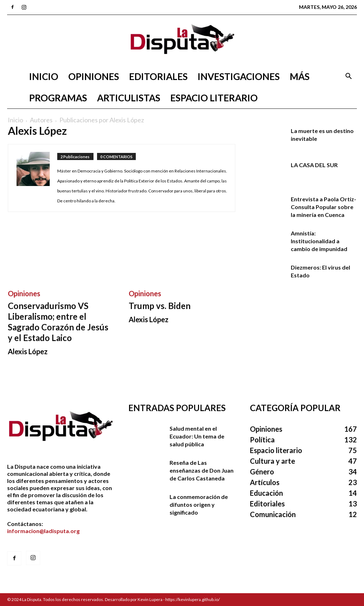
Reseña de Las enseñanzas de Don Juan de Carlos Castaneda (202, 470)
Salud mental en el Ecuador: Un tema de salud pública (197, 436)
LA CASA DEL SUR (314, 165)
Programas (58, 98)
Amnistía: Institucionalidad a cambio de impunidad (319, 241)
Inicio (44, 76)
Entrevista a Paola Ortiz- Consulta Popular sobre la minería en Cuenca (323, 207)
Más (300, 76)
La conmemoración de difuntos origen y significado (199, 504)
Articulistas (129, 98)
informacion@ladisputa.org (43, 531)
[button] (348, 77)
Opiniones (94, 76)
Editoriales (158, 76)
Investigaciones (239, 76)
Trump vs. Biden (160, 306)
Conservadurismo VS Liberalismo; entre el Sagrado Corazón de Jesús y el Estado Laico (58, 322)
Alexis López (28, 351)
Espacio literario (214, 98)
